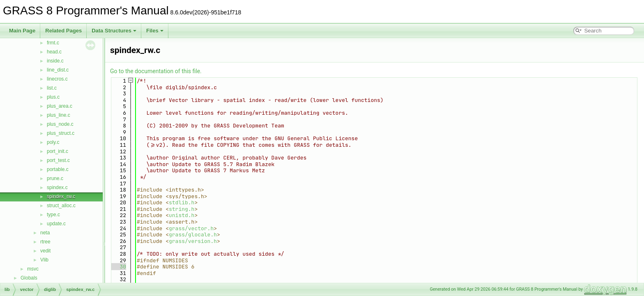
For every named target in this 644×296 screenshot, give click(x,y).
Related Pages (63, 31)
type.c (53, 215)
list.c (52, 88)
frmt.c (53, 43)
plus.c (53, 97)
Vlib (44, 260)
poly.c (53, 142)
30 (118, 267)
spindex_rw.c (61, 197)
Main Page (22, 31)
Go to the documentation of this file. (156, 71)
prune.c (55, 178)
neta (45, 233)
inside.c (55, 61)
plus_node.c (60, 124)
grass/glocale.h (193, 235)
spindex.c (57, 187)
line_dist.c (58, 70)
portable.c (58, 169)
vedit (45, 251)
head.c (54, 52)
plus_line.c (59, 115)
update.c (56, 224)
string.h (182, 209)
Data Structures (114, 31)
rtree (45, 242)
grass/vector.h (191, 228)
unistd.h (182, 215)
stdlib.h (182, 202)
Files (155, 31)
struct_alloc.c (61, 206)
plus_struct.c (61, 133)
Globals (29, 278)
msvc (33, 269)
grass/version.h (193, 241)
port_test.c (58, 160)
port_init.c (57, 151)
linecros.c (57, 79)
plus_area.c (60, 106)
